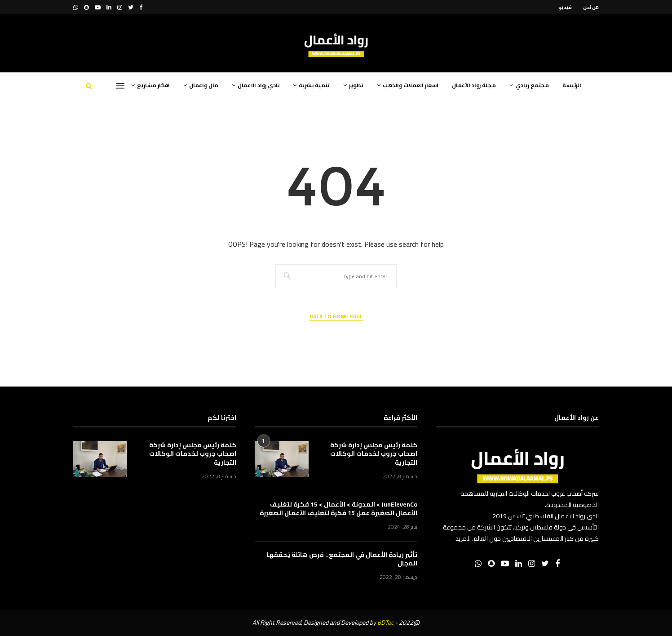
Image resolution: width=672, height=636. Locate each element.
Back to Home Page (336, 317)
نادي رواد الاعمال (259, 85)
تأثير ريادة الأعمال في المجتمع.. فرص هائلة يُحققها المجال (342, 559)
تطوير (356, 85)
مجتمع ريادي (532, 85)
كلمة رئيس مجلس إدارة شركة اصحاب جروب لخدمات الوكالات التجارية (374, 454)
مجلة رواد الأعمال (474, 85)
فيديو (565, 7)
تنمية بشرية (314, 85)
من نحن (591, 7)
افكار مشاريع (153, 85)
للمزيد (463, 538)
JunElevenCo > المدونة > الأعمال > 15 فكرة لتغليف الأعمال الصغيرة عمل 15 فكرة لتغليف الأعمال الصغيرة (338, 509)
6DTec (385, 623)
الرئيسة (572, 85)
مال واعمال (204, 85)
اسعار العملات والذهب (411, 85)
